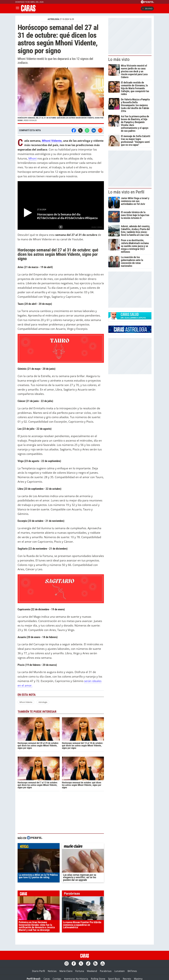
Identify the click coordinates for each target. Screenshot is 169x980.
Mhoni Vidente (52, 141)
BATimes (132, 971)
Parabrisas (106, 971)
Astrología (43, 702)
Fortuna (80, 971)
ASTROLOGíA (53, 19)
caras (39, 894)
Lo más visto (119, 59)
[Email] (100, 130)
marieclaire (83, 847)
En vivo (147, 9)
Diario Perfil (38, 971)
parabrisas (83, 894)
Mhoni (33, 158)
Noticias (52, 971)
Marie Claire (66, 971)
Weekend (92, 971)
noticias (39, 847)
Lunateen (120, 971)
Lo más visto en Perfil (126, 192)
